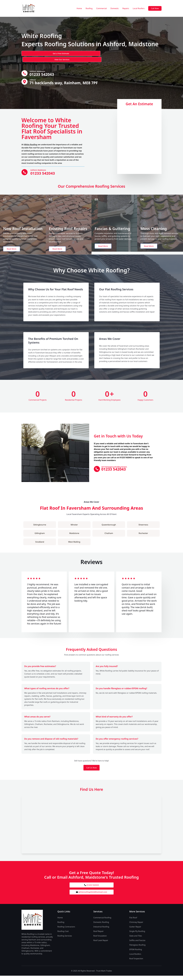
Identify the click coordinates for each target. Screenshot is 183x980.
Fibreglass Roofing (137, 949)
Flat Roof (133, 922)
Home (79, 8)
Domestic (115, 8)
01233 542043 (92, 889)
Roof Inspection (136, 963)
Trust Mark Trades (104, 975)
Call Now (155, 8)
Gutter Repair (135, 931)
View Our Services (62, 54)
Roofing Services (65, 940)
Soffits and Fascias (137, 945)
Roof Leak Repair (101, 945)
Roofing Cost (63, 936)
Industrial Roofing (101, 931)
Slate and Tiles (136, 940)
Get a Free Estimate (34, 54)
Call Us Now (91, 771)
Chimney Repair (136, 926)
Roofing (89, 8)
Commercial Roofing (102, 922)
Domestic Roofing (101, 926)
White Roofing (31, 140)
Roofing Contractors (66, 931)
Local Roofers (139, 8)
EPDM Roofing (136, 954)
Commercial (102, 8)
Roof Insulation (100, 940)
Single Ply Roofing (137, 936)
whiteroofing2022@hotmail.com (91, 896)
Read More (13, 251)
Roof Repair (99, 936)
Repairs (126, 8)
